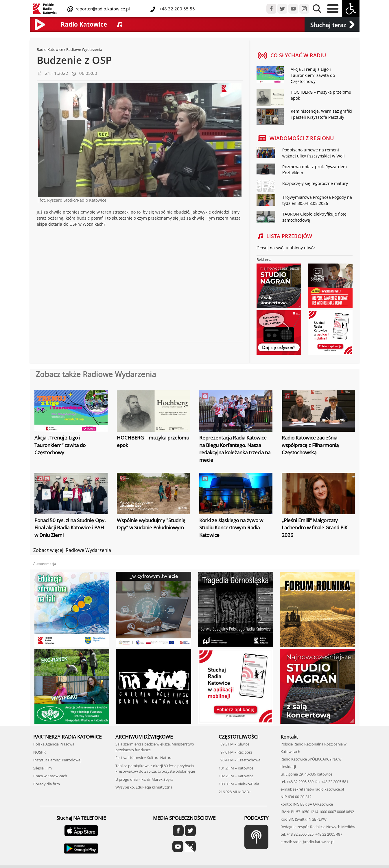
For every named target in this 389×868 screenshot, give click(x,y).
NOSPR (39, 752)
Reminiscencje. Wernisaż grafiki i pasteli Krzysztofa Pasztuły (321, 114)
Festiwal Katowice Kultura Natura (144, 758)
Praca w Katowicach (50, 776)
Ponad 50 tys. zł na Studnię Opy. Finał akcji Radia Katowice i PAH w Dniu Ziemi (70, 528)
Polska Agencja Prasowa (54, 744)
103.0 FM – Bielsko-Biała (239, 784)
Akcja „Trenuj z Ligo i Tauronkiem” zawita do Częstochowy (313, 75)
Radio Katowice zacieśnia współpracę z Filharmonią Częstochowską (310, 445)
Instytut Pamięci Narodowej (57, 760)
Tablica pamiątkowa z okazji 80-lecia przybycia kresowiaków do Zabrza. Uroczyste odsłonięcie (155, 769)
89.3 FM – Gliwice (234, 744)
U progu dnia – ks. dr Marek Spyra (144, 779)
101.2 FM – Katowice (236, 768)
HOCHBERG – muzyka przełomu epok (321, 95)
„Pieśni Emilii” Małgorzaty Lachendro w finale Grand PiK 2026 (315, 528)
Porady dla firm (47, 784)
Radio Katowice (50, 49)
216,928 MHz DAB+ (235, 792)
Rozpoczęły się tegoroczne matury (315, 183)
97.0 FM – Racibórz (235, 752)
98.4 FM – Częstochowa (239, 760)
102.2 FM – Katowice (236, 776)
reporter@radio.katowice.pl (102, 9)
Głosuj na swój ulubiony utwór (286, 248)
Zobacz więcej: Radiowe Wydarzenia (72, 550)
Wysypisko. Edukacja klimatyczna (144, 787)
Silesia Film (43, 768)
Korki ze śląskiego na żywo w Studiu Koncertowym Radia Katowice (231, 528)
